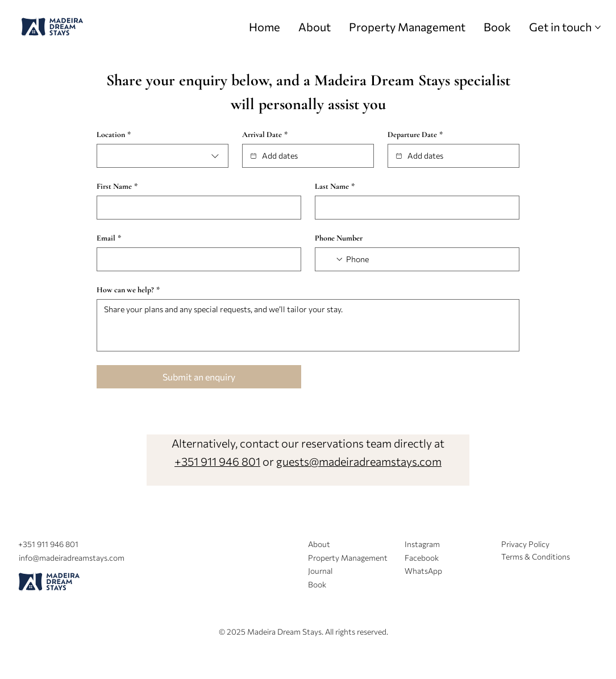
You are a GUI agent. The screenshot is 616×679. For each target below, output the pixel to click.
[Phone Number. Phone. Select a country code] (333, 259)
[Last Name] (414, 208)
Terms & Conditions (536, 556)
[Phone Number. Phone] (428, 259)
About (319, 544)
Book (317, 584)
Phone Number (339, 238)
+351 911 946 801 (217, 461)
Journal (320, 571)
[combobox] (163, 156)
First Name (117, 186)
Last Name (335, 186)
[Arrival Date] (253, 156)
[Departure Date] (399, 156)
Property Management (348, 558)
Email (109, 238)
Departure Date (415, 134)
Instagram (422, 544)
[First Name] (195, 208)
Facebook (422, 558)
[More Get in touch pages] (598, 27)
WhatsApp (423, 571)
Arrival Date (265, 134)
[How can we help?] (308, 325)
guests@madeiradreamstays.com (359, 461)
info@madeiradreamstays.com (72, 558)
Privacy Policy (525, 544)
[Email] (195, 259)
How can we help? (128, 290)
